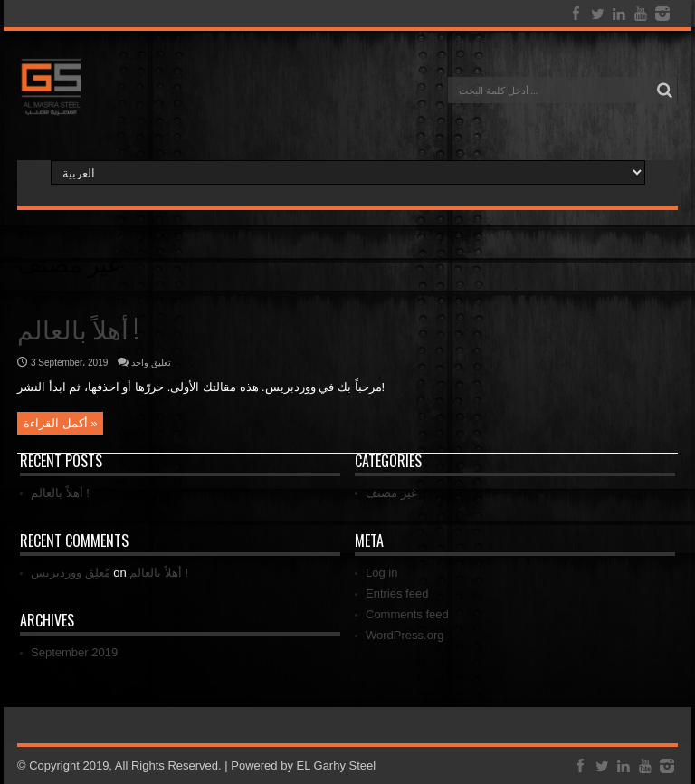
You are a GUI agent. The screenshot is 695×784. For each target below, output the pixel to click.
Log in (381, 573)
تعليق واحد (151, 363)
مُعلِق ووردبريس (71, 573)
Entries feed (397, 593)
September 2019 (74, 652)
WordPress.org (405, 635)
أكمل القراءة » (60, 423)
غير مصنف (391, 493)
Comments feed (407, 614)
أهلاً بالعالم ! (78, 328)
